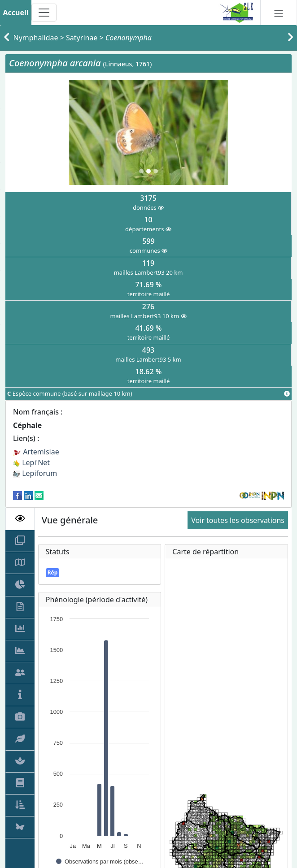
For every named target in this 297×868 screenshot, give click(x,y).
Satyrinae (82, 38)
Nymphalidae (36, 38)
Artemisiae (36, 452)
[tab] (20, 519)
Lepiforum (35, 473)
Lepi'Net (31, 462)
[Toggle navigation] (44, 13)
